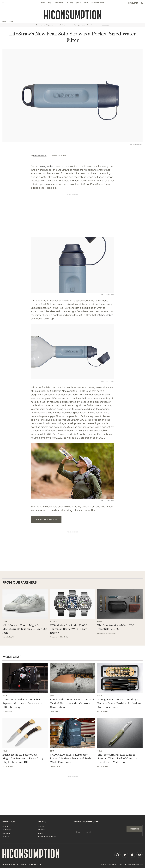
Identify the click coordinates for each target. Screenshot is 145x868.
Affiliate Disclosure (47, 837)
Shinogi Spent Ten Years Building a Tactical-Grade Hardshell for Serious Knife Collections (119, 703)
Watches (59, 3)
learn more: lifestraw (46, 519)
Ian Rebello (8, 711)
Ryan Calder (104, 711)
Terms (41, 833)
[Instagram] (117, 855)
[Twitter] (125, 855)
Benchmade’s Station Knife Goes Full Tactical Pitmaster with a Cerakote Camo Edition (72, 703)
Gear (43, 3)
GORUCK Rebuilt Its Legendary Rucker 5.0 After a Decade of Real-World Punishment (70, 758)
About (5, 826)
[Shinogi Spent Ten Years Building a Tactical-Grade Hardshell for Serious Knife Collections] (120, 678)
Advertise (7, 830)
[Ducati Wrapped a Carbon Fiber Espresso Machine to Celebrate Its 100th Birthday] (25, 678)
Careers (6, 837)
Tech (50, 3)
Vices (86, 3)
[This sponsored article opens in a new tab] (25, 604)
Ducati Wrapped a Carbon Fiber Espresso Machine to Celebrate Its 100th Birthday (22, 703)
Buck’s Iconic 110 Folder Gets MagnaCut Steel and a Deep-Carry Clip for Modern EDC (23, 758)
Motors (69, 3)
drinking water (45, 166)
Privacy (41, 826)
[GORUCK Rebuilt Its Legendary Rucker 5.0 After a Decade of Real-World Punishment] (73, 733)
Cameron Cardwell (40, 156)
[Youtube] (139, 855)
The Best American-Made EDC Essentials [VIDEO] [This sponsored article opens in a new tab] (116, 627)
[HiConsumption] (72, 15)
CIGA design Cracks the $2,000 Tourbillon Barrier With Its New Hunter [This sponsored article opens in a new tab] (69, 629)
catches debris (105, 315)
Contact (6, 833)
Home (4, 21)
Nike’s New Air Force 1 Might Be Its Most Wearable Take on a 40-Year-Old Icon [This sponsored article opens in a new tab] (25, 629)
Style (78, 3)
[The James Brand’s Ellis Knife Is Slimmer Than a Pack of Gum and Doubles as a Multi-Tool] (120, 733)
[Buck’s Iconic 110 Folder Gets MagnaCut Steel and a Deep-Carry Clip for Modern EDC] (25, 733)
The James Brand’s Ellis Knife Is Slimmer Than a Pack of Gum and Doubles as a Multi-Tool (118, 758)
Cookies (42, 830)
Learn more (106, 25)
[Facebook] (132, 855)
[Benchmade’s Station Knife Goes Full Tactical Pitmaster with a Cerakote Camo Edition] (73, 678)
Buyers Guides (98, 3)
